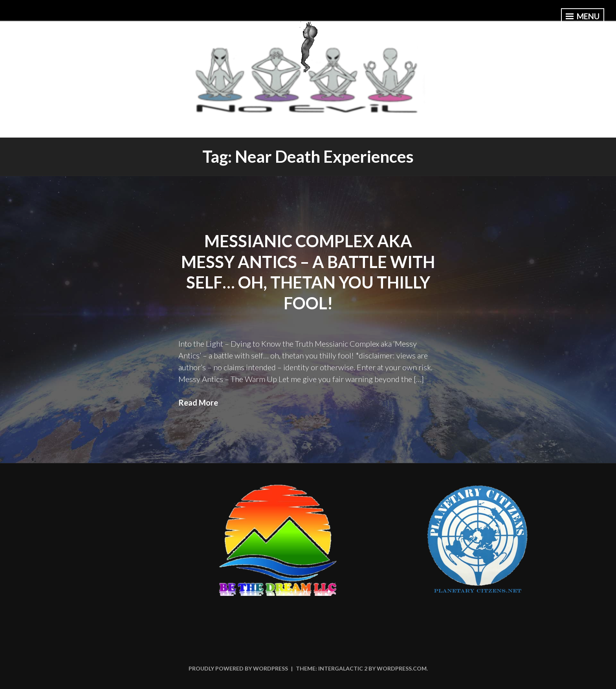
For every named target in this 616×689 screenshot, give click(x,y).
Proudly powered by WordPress (238, 668)
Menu (583, 16)
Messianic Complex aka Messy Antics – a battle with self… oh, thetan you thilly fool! (308, 272)
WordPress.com (402, 668)
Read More (198, 402)
